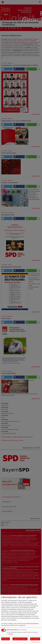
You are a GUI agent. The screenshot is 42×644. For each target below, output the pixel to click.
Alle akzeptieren (35, 639)
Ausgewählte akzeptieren (20, 639)
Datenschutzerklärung (32, 624)
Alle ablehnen (6, 639)
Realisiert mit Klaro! (36, 642)
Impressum (22, 625)
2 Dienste (10, 634)
